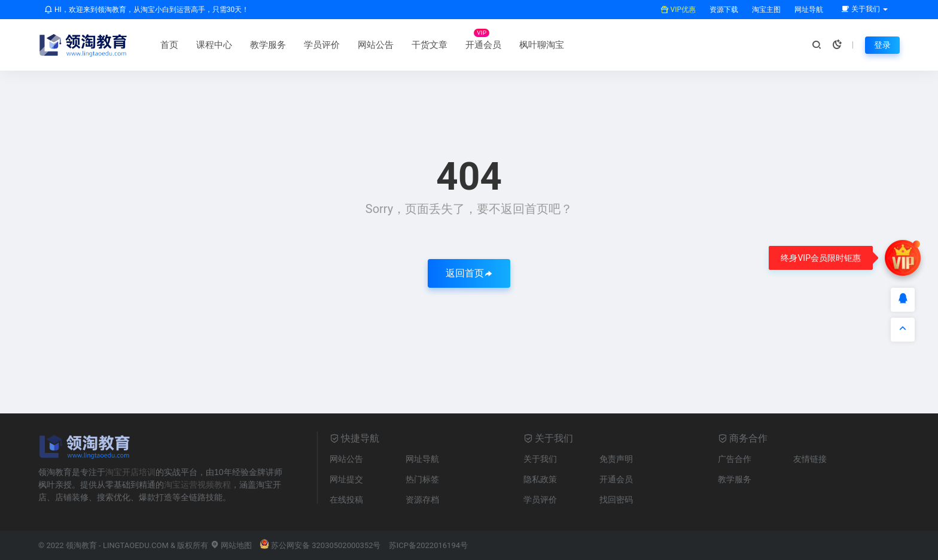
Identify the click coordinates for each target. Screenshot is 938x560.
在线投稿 (346, 500)
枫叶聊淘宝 (542, 45)
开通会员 (483, 45)
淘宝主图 (765, 10)
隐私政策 (540, 479)
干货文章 (430, 45)
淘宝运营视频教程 (197, 485)
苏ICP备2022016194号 (428, 545)
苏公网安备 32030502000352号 (320, 545)
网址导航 (808, 10)
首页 (169, 45)
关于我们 (540, 459)
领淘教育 (81, 545)
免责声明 (616, 459)
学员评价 (322, 45)
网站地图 (231, 545)
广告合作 (735, 459)
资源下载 (723, 10)
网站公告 (376, 45)
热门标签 (422, 479)
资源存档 (422, 500)
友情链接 (810, 459)
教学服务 (268, 45)
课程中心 (214, 45)
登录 (882, 45)
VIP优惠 (678, 10)
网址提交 (346, 479)
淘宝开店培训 (130, 472)
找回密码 (616, 500)
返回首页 (469, 273)
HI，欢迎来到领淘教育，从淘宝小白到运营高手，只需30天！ (147, 10)
